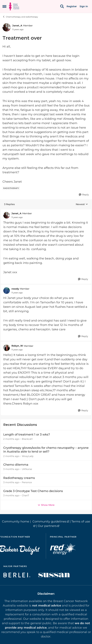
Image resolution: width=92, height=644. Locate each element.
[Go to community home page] (14, 6)
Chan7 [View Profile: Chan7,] (25, 496)
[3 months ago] (11, 469)
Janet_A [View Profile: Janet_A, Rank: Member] (17, 26)
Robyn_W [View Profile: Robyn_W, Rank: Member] (17, 346)
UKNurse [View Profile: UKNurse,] (27, 469)
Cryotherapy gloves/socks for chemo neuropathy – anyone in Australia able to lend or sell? (46, 450)
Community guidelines (49, 521)
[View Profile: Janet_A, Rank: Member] (7, 27)
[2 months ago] (11, 439)
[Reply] (84, 195)
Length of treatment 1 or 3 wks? (27, 435)
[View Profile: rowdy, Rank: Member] (7, 291)
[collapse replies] (46, 211)
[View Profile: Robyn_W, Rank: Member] (7, 348)
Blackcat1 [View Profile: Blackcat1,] (27, 439)
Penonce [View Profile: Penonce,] (27, 482)
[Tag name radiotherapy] (11, 188)
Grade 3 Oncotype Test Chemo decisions (33, 491)
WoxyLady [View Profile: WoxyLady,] (28, 456)
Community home (16, 521)
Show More (46, 505)
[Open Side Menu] (4, 6)
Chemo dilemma (16, 465)
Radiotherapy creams (19, 478)
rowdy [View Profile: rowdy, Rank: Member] (15, 289)
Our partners (47, 526)
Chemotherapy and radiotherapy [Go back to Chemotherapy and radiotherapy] (20, 17)
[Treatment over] (17, 217)
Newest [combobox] (82, 204)
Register (72, 6)
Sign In (84, 6)
